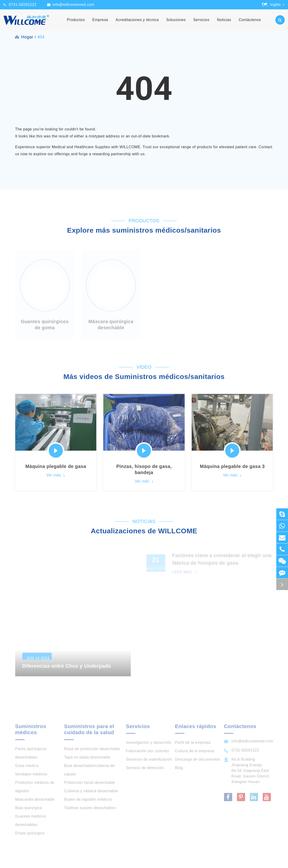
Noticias (224, 24)
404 (41, 37)
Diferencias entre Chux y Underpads (67, 671)
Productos (76, 24)
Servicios (201, 24)
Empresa (100, 24)
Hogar (27, 37)
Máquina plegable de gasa (56, 468)
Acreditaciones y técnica (137, 24)
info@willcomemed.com (73, 5)
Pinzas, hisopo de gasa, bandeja (144, 471)
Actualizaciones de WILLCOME (144, 533)
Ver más (56, 477)
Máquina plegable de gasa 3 (232, 468)
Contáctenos (250, 24)
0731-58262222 (23, 5)
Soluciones (176, 24)
